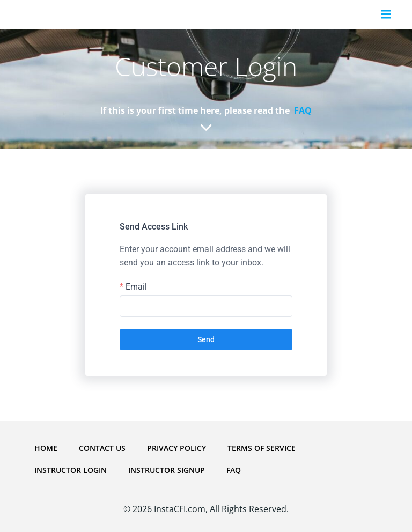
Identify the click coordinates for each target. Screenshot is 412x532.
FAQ (234, 470)
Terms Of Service (262, 448)
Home (46, 448)
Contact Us (102, 448)
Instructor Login (71, 470)
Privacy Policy (176, 448)
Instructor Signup (167, 470)
